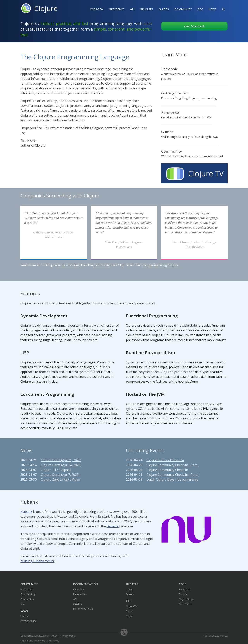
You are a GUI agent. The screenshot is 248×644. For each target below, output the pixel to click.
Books (130, 611)
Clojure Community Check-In (167, 470)
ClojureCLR (185, 604)
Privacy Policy (28, 621)
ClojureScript (186, 599)
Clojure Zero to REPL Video (60, 479)
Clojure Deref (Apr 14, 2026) (61, 465)
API (132, 9)
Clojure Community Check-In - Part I (173, 465)
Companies (27, 599)
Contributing (28, 594)
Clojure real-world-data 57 (165, 460)
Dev (200, 9)
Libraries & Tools (83, 609)
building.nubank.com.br (37, 561)
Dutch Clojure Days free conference (172, 479)
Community (183, 9)
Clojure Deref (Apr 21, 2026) (61, 460)
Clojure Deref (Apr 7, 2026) (60, 475)
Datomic (113, 526)
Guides (164, 9)
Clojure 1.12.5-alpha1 (56, 470)
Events (130, 594)
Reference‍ (117, 9)
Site (23, 604)
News (212, 9)
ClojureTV (132, 606)
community (102, 265)
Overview (97, 9)
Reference (79, 594)
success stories (68, 265)
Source (183, 594)
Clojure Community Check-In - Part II (173, 475)
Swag (129, 616)
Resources (27, 589)
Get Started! (194, 26)
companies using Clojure (160, 265)
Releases (147, 9)
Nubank (26, 512)
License (25, 616)
